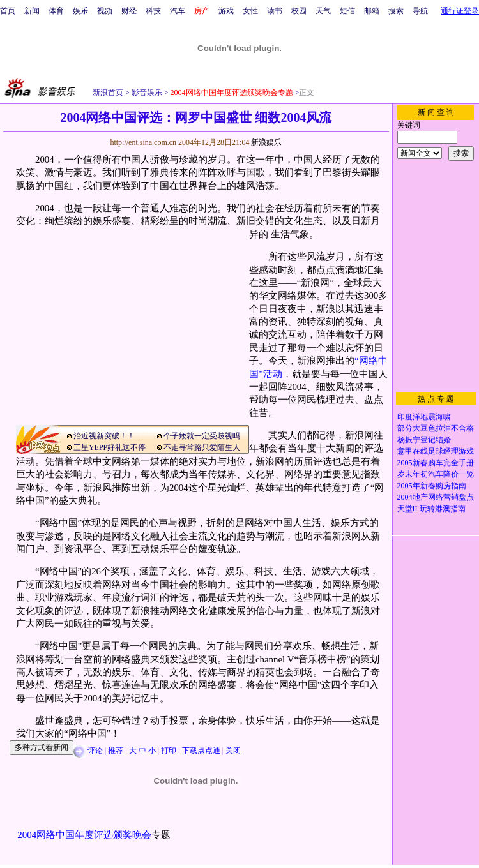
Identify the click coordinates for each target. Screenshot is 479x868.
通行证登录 (460, 11)
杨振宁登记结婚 (424, 440)
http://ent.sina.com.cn (144, 142)
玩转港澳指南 (443, 509)
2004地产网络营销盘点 (436, 497)
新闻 (32, 11)
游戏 (226, 11)
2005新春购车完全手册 (436, 463)
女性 (250, 11)
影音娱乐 (147, 93)
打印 (169, 751)
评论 (95, 751)
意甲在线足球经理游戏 (436, 451)
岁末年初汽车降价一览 (436, 474)
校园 (299, 11)
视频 (105, 11)
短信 (347, 11)
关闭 (233, 751)
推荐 (116, 751)
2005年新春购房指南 (432, 486)
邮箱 (372, 11)
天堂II (407, 509)
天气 (323, 11)
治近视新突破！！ (104, 436)
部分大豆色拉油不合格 (436, 428)
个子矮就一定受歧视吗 (202, 436)
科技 (153, 11)
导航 (420, 11)
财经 (129, 11)
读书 (275, 11)
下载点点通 (201, 751)
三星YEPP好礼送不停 (110, 447)
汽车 (178, 11)
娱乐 (80, 11)
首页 (8, 11)
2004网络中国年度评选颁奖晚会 (84, 835)
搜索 (396, 11)
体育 (56, 11)
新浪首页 (108, 93)
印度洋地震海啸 (424, 417)
